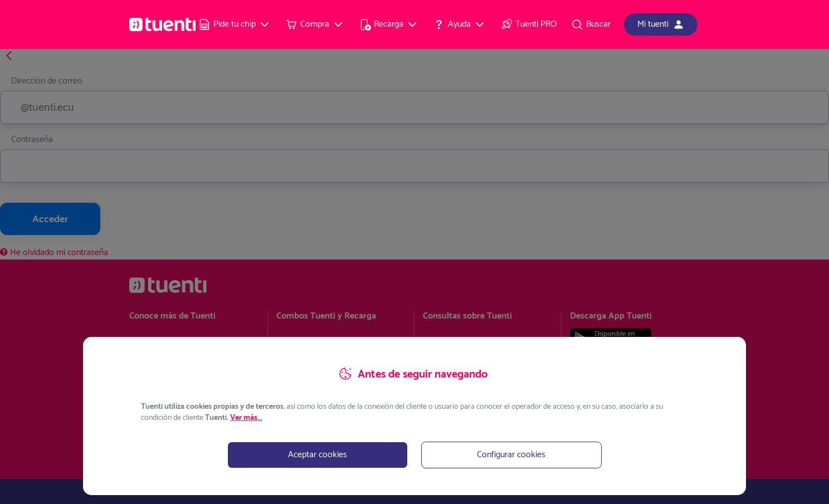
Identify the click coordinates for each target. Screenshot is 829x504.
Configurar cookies (511, 455)
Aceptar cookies (318, 455)
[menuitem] (235, 25)
